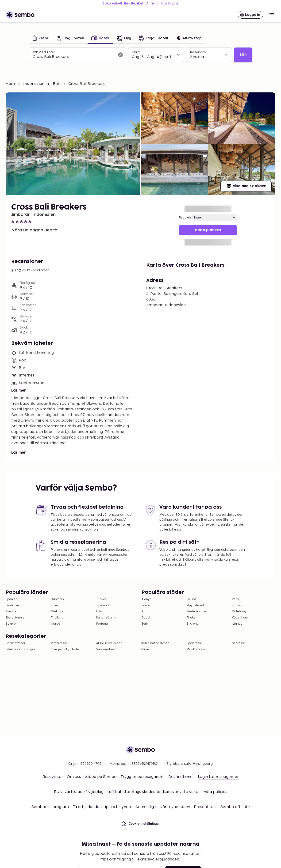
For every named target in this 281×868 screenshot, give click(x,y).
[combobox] (74, 57)
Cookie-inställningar (141, 824)
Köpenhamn (241, 618)
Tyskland (102, 605)
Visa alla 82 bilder (246, 186)
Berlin (146, 624)
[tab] (40, 39)
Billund (191, 599)
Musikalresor (196, 649)
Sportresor (194, 643)
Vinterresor (59, 643)
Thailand (57, 618)
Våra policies (216, 792)
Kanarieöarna (106, 618)
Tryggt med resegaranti (142, 777)
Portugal (102, 624)
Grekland (58, 612)
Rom (145, 612)
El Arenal (193, 624)
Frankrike (12, 605)
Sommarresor (15, 643)
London (238, 605)
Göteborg (239, 612)
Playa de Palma (197, 605)
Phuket (192, 618)
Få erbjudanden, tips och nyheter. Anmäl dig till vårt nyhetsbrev (131, 807)
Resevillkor (53, 777)
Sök (243, 55)
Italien (55, 605)
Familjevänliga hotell (66, 649)
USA (99, 612)
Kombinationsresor (155, 643)
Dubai (146, 618)
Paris (235, 599)
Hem (10, 84)
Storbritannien (16, 618)
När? (136, 52)
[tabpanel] (141, 55)
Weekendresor (107, 649)
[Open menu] (272, 15)
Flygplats (185, 218)
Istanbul (238, 624)
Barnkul (147, 649)
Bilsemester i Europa (20, 649)
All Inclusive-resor (109, 643)
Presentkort (205, 807)
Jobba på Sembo (101, 777)
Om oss (74, 777)
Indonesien (34, 84)
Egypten (12, 624)
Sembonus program (50, 807)
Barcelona (149, 605)
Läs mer (19, 390)
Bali (56, 84)
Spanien (12, 599)
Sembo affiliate (235, 807)
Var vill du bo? (44, 52)
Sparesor (239, 643)
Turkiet (101, 599)
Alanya (146, 599)
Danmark (58, 599)
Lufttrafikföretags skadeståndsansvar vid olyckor (154, 792)
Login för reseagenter (218, 777)
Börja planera (208, 230)
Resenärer (199, 52)
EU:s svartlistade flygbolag (79, 792)
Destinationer (181, 777)
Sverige (11, 612)
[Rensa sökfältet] (120, 55)
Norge (56, 624)
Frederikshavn (197, 612)
